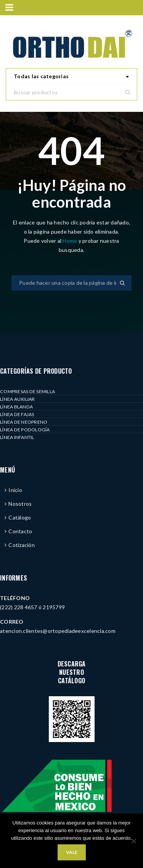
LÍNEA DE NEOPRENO (24, 422)
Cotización (22, 545)
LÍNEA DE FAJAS (17, 414)
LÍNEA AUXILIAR (18, 399)
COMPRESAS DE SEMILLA (27, 391)
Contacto (20, 531)
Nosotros (20, 504)
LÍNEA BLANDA (16, 407)
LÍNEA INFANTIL (17, 437)
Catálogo (20, 517)
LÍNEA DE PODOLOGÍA (25, 430)
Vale (72, 852)
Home (70, 241)
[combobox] (71, 77)
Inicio (15, 490)
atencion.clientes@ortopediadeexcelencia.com (58, 631)
